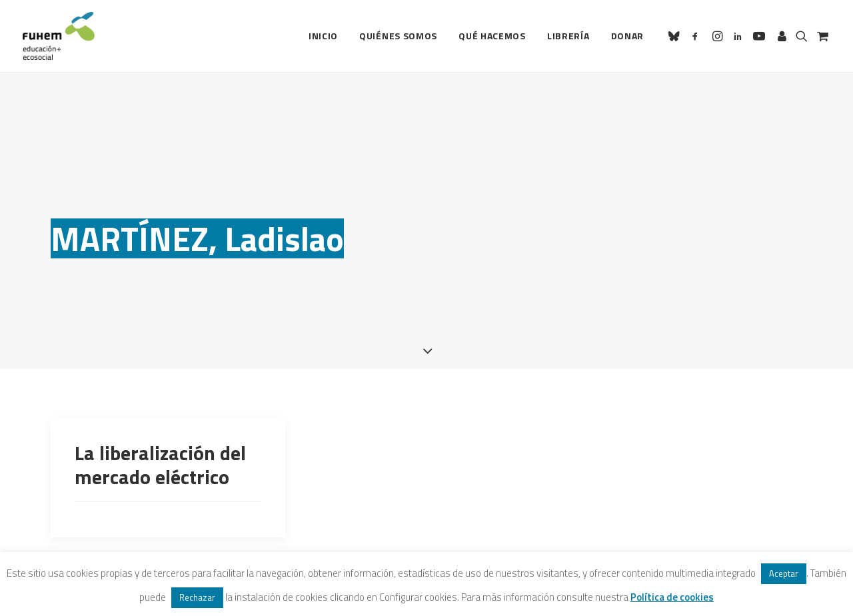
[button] (676, 36)
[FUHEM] (59, 36)
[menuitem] (323, 36)
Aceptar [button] (784, 573)
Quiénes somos (398, 36)
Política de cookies (672, 597)
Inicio (323, 36)
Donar (628, 36)
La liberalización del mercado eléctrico (160, 448)
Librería (568, 36)
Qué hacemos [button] (492, 36)
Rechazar (197, 597)
